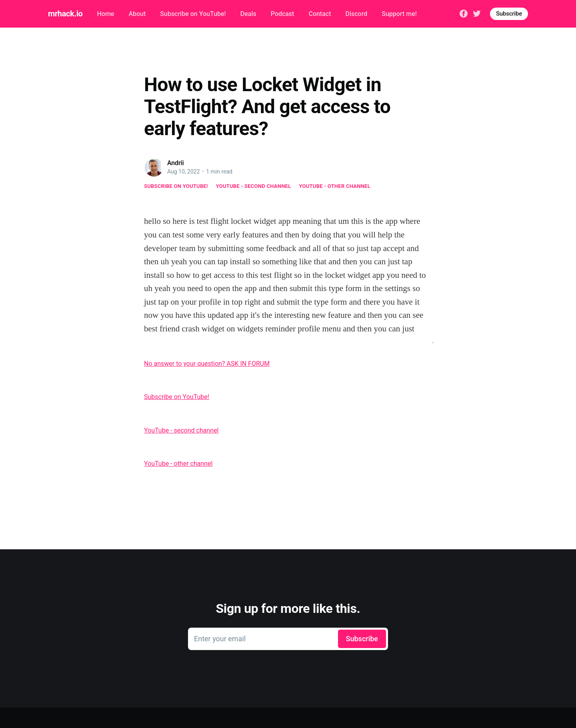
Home (105, 14)
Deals (248, 14)
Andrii (176, 163)
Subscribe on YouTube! (193, 14)
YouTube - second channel (254, 186)
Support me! (399, 14)
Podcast (283, 14)
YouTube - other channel (335, 186)
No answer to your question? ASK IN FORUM (207, 364)
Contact (320, 14)
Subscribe (509, 14)
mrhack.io (65, 14)
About (137, 14)
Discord (357, 14)
